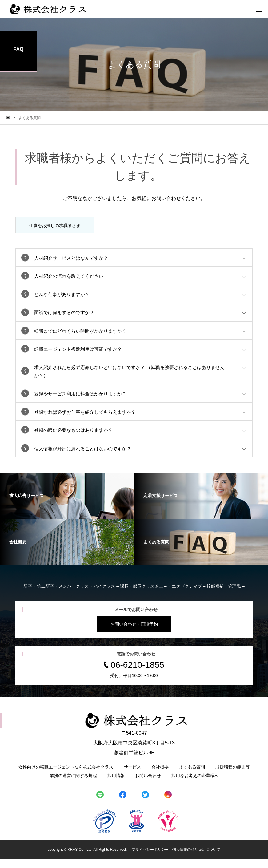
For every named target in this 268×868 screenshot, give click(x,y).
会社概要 (160, 776)
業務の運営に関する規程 (73, 785)
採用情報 (116, 785)
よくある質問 (192, 776)
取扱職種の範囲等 (233, 776)
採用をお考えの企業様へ (195, 785)
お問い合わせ (148, 785)
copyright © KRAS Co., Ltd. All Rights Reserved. (88, 859)
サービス (132, 776)
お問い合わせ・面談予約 (134, 633)
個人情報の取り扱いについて (196, 859)
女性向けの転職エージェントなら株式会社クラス (66, 776)
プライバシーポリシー (150, 859)
